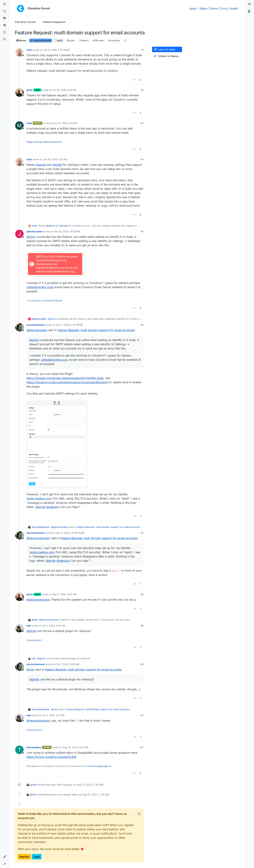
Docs (224, 8)
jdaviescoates (34, 231)
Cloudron (36, 301)
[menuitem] (249, 4)
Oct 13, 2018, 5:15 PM (55, 50)
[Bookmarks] (5, 32)
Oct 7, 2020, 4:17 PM (53, 715)
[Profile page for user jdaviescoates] (19, 234)
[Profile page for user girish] (19, 92)
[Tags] (5, 18)
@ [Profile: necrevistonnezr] (38, 538)
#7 (142, 533)
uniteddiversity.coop (40, 287)
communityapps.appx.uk (99, 766)
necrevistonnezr (36, 325)
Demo (214, 8)
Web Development (53, 142)
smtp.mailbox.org (39, 498)
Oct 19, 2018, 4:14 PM (65, 123)
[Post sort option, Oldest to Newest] (167, 56)
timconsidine (34, 747)
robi (29, 626)
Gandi (49, 301)
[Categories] (5, 4)
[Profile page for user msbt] (19, 126)
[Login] (249, 4)
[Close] (139, 814)
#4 (142, 159)
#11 (142, 715)
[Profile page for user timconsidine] (19, 750)
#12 (142, 747)
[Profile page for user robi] (19, 628)
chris (29, 50)
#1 (142, 50)
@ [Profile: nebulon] (53, 507)
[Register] (249, 11)
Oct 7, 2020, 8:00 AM (68, 664)
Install (234, 8)
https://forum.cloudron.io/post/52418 (51, 757)
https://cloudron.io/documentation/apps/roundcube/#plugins (67, 382)
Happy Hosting (34, 142)
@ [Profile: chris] (31, 237)
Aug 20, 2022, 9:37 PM (75, 747)
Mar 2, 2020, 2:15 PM (68, 325)
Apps (193, 8)
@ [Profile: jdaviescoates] (37, 330)
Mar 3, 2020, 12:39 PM (69, 533)
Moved (21, 40)
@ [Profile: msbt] (57, 165)
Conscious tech (34, 640)
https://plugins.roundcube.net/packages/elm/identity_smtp (65, 378)
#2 (142, 90)
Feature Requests (41, 40)
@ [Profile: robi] (30, 669)
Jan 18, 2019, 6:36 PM (55, 159)
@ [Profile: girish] (41, 165)
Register (24, 857)
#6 (142, 325)
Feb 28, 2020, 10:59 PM (67, 231)
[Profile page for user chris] (19, 52)
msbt (29, 123)
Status (203, 8)
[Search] (5, 39)
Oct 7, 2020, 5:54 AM (54, 626)
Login (37, 857)
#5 (142, 231)
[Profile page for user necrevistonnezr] (19, 327)
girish (30, 90)
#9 (142, 626)
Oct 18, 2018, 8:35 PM (64, 90)
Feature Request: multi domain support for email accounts (96, 330)
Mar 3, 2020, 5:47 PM (64, 594)
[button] (5, 857)
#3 (142, 123)
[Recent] (5, 11)
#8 (142, 594)
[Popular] (5, 25)
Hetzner (58, 301)
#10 (142, 664)
